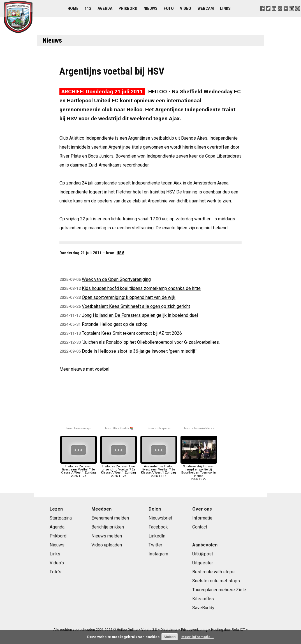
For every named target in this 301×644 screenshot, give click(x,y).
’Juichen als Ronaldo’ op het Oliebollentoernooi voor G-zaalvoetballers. (151, 342)
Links (225, 8)
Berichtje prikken (108, 527)
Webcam (206, 8)
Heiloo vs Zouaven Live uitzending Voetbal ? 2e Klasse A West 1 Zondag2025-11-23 (119, 470)
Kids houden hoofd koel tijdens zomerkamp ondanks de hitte (141, 288)
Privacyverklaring (194, 630)
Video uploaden (107, 545)
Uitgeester (203, 563)
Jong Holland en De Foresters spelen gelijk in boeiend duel (140, 315)
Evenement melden (110, 518)
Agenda (105, 8)
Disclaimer (169, 630)
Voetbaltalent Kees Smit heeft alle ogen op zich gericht (136, 306)
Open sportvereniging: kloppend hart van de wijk (129, 297)
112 (88, 8)
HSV (120, 253)
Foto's (55, 572)
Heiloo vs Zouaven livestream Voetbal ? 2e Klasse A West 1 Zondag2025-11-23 (78, 470)
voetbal (102, 369)
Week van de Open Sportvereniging (116, 279)
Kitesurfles (203, 599)
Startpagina (61, 518)
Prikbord (128, 8)
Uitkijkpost (203, 554)
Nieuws (150, 8)
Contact (200, 527)
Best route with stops (213, 572)
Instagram (158, 554)
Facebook (158, 527)
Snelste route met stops (216, 581)
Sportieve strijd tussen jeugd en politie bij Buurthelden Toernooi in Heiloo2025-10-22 (199, 471)
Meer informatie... (198, 637)
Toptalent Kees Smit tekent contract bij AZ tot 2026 (132, 333)
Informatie (202, 518)
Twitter (155, 545)
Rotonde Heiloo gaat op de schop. (115, 324)
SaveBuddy (203, 608)
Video (186, 8)
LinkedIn (157, 536)
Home (73, 8)
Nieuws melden (107, 536)
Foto (169, 8)
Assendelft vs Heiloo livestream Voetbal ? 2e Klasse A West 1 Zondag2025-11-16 (159, 470)
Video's (57, 563)
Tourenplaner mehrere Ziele (219, 590)
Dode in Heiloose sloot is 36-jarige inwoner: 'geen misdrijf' (139, 351)
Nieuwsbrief (161, 518)
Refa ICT (238, 630)
